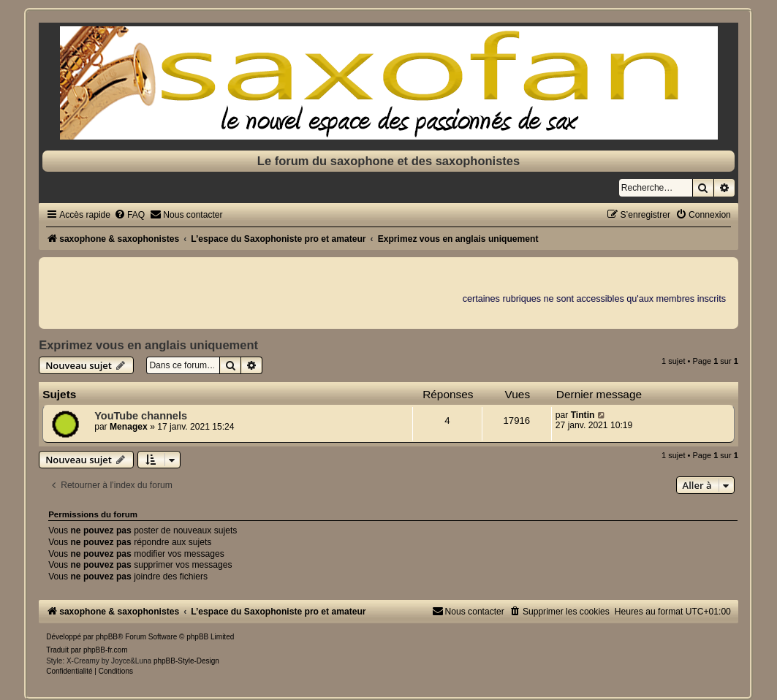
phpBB (107, 637)
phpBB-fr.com (106, 650)
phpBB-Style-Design (186, 661)
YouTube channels (141, 416)
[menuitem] (129, 215)
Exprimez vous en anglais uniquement (148, 345)
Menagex (129, 427)
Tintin (583, 415)
